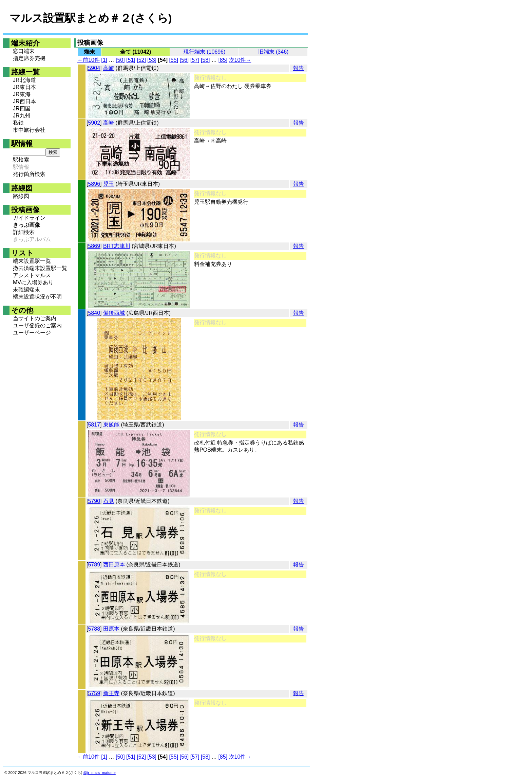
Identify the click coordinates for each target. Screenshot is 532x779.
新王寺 (111, 693)
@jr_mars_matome (100, 773)
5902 (94, 123)
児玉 (109, 184)
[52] (141, 60)
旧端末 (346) (273, 52)
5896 (94, 184)
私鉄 (18, 123)
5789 (94, 565)
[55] (174, 60)
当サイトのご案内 (35, 318)
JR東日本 (24, 87)
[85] (223, 60)
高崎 (109, 68)
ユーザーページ (32, 333)
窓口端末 (24, 51)
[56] (184, 60)
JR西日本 (24, 101)
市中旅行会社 (29, 130)
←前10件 (89, 60)
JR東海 (22, 94)
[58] (205, 60)
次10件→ (240, 60)
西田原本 (114, 565)
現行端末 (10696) (205, 52)
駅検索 (21, 160)
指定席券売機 (29, 58)
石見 (109, 501)
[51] (131, 60)
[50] (120, 60)
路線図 (21, 196)
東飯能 (111, 425)
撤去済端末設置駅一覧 (40, 268)
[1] (104, 60)
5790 (94, 501)
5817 (94, 425)
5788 (94, 629)
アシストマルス (32, 275)
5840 (94, 313)
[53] (152, 60)
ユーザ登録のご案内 (37, 325)
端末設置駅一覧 (32, 261)
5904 (94, 68)
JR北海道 (24, 80)
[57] (195, 60)
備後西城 (114, 313)
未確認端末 (26, 289)
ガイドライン (29, 218)
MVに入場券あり (33, 282)
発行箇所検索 (29, 174)
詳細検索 (24, 232)
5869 (94, 246)
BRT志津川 (117, 246)
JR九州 (22, 116)
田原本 (111, 629)
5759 (94, 693)
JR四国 (22, 108)
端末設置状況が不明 (37, 297)
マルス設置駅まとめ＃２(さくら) (91, 18)
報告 (299, 68)
